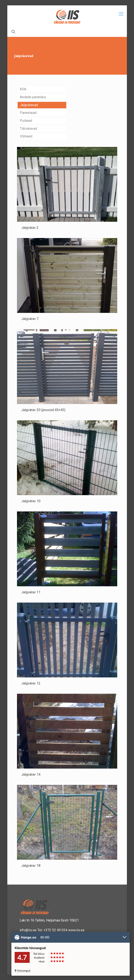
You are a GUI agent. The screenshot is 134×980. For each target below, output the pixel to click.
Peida (125, 938)
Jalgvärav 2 (30, 228)
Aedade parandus (33, 97)
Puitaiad (26, 121)
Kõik (23, 89)
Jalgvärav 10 (31, 501)
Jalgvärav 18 (31, 866)
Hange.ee (25, 937)
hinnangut (22, 970)
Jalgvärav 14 (31, 774)
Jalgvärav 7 (30, 319)
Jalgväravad (29, 105)
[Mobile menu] (121, 14)
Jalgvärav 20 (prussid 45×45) (43, 410)
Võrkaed (26, 136)
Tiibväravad (28, 129)
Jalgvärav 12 (31, 683)
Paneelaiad (28, 113)
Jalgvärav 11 (31, 592)
